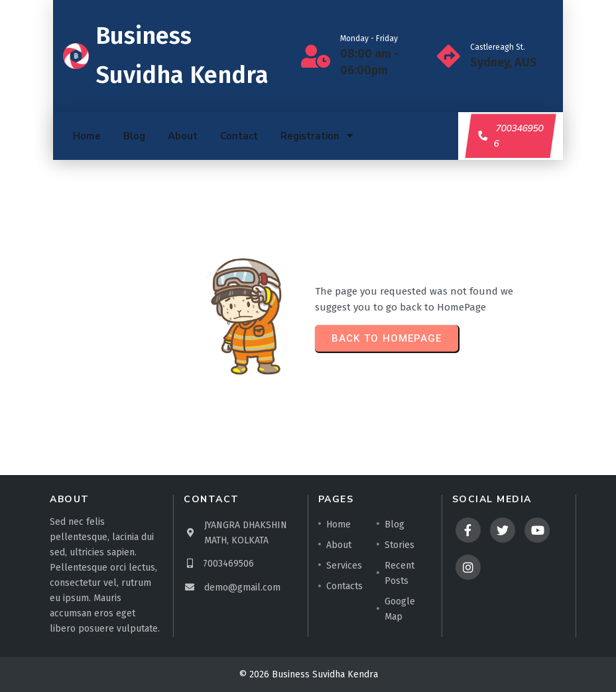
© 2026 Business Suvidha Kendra (308, 674)
